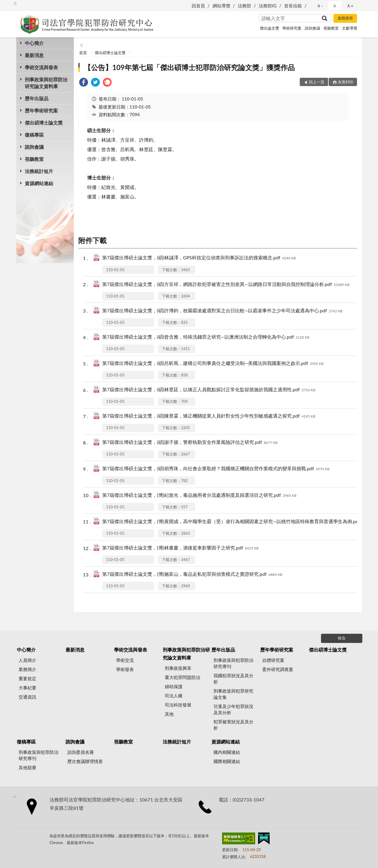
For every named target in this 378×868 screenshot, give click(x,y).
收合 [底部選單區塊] (342, 638)
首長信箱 (293, 6)
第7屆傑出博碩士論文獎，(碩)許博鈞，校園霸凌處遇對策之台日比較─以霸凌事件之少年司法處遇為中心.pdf (222, 311)
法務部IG (268, 6)
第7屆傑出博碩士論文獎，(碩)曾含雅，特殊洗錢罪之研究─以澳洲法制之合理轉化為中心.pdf (206, 337)
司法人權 (174, 696)
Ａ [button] (335, 6)
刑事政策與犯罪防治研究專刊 (233, 663)
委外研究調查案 (278, 669)
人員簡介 (27, 660)
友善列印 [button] (346, 82)
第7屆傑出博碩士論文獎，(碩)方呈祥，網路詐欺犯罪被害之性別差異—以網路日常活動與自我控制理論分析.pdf (226, 285)
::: (15, 3)
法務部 (244, 6)
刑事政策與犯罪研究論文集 (233, 694)
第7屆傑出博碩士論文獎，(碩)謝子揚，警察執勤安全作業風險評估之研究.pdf (190, 443)
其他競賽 (27, 767)
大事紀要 (27, 688)
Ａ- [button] (320, 6)
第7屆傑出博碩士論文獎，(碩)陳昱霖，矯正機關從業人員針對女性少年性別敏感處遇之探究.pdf (209, 416)
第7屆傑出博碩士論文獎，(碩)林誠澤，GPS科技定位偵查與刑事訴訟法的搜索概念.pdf (199, 258)
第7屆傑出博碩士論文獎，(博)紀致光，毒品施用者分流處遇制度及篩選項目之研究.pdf (199, 496)
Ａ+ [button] (350, 6)
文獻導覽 (350, 28)
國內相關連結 (227, 752)
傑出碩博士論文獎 (44, 123)
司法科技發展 (178, 705)
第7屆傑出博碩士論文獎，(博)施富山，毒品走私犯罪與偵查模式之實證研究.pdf (192, 574)
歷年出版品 (37, 98)
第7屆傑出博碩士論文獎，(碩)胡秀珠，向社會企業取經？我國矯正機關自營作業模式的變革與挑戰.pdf (216, 469)
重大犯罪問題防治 (183, 677)
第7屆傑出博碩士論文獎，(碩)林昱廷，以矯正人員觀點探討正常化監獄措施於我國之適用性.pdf (209, 390)
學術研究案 (292, 28)
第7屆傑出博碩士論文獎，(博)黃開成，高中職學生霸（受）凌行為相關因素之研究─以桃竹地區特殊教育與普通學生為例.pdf (239, 522)
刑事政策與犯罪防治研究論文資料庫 (46, 83)
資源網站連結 (39, 183)
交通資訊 (27, 697)
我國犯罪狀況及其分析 (233, 679)
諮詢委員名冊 (81, 752)
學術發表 (125, 669)
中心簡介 (34, 43)
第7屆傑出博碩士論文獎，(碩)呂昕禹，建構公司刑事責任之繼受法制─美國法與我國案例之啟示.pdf (213, 364)
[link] (84, 83)
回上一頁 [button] (317, 82)
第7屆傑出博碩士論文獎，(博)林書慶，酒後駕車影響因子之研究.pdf (180, 548)
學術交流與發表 (41, 67)
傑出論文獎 (269, 28)
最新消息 (34, 55)
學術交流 (125, 660)
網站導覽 (221, 6)
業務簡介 (27, 669)
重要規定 (27, 678)
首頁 (83, 53)
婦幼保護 (174, 686)
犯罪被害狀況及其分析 (233, 725)
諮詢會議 (312, 28)
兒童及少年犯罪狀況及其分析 (233, 709)
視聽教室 (331, 28)
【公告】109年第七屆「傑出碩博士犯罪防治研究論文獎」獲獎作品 (189, 67)
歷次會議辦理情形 (85, 761)
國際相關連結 (227, 761)
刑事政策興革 (178, 668)
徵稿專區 (34, 135)
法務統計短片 (39, 171)
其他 (169, 714)
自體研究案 (273, 660)
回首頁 (198, 6)
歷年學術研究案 (41, 110)
